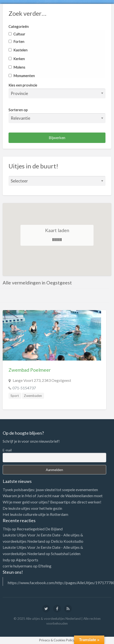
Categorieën (19, 26)
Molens (17, 67)
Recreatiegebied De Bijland (40, 529)
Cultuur (17, 34)
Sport (15, 396)
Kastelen (18, 50)
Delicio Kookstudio (67, 541)
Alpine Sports (27, 560)
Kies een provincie (23, 85)
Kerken (17, 59)
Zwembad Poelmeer (30, 370)
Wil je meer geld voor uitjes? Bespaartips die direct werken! (52, 502)
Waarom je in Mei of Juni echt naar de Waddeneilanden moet (53, 496)
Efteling (45, 566)
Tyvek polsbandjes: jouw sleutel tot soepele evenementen (50, 490)
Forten (16, 41)
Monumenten (22, 76)
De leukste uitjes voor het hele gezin (32, 508)
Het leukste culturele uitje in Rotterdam (35, 514)
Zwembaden (33, 396)
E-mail (7, 450)
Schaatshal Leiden (66, 554)
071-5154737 (24, 388)
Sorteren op (57, 115)
